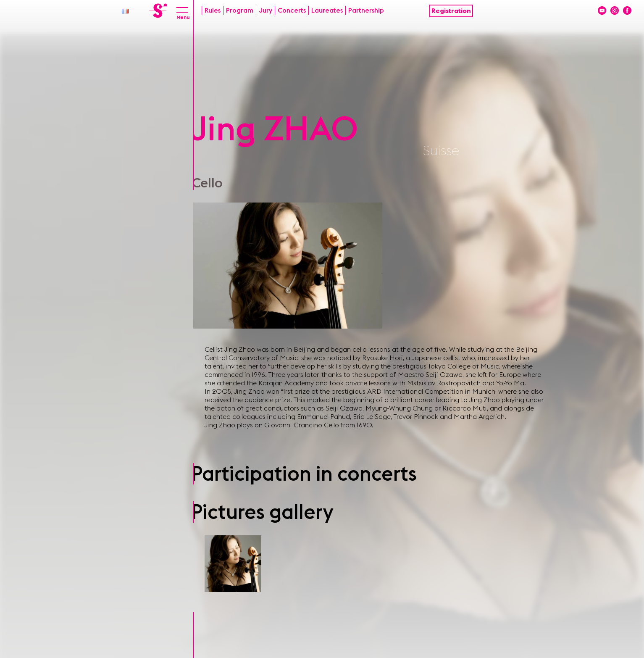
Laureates (327, 11)
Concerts (292, 11)
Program (240, 11)
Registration (451, 11)
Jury (265, 11)
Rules (213, 11)
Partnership (366, 11)
